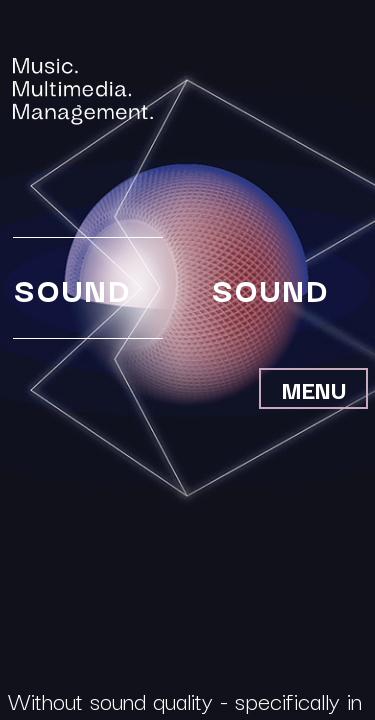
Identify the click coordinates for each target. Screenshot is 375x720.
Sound (71, 288)
